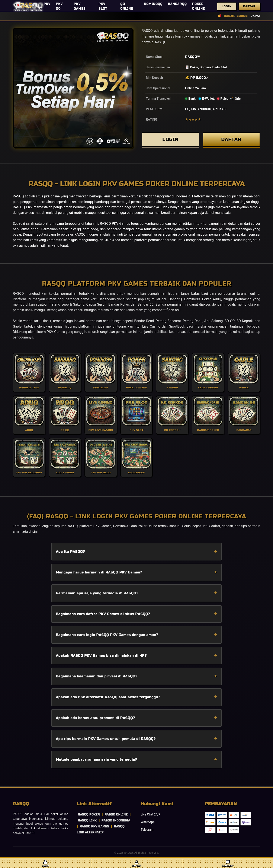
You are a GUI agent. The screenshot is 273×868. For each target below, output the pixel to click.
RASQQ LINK (87, 821)
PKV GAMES (80, 6)
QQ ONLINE (127, 6)
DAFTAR (231, 140)
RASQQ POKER (89, 815)
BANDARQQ (177, 4)
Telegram (147, 830)
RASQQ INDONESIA (116, 821)
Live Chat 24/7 (150, 814)
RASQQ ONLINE (116, 815)
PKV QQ (59, 6)
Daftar (249, 6)
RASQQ (191, 57)
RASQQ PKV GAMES (94, 826)
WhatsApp (148, 822)
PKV (47, 4)
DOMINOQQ (153, 4)
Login (227, 6)
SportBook (177, 326)
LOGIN (170, 140)
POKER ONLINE (199, 6)
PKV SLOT (103, 6)
